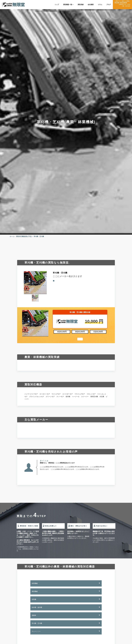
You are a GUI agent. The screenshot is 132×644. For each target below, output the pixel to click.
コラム (100, 5)
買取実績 (81, 5)
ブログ (109, 5)
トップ (57, 5)
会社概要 (91, 5)
